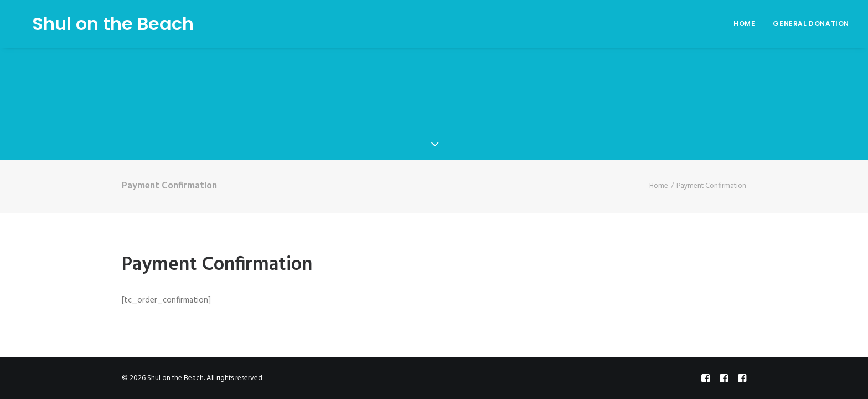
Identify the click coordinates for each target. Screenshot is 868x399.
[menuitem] (748, 24)
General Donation (811, 24)
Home (744, 24)
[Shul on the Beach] (100, 24)
